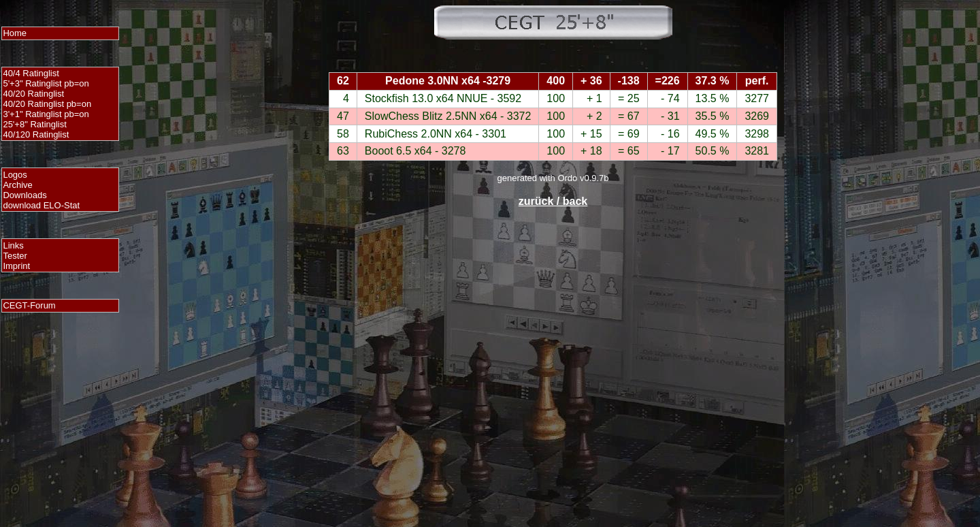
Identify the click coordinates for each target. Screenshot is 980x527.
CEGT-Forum (29, 305)
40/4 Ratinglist (31, 73)
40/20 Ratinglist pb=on (47, 104)
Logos (15, 175)
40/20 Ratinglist (33, 94)
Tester (15, 256)
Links (13, 245)
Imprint (16, 266)
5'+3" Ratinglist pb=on (46, 83)
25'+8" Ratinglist (34, 124)
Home (15, 33)
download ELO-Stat (41, 205)
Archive (17, 185)
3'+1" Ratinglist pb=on (46, 114)
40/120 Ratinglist (36, 134)
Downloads (24, 195)
